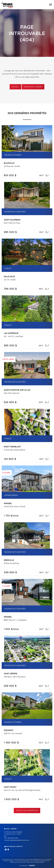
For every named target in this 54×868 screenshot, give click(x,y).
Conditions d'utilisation (18, 862)
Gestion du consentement (36, 862)
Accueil (15, 87)
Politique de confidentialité (40, 861)
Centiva (31, 865)
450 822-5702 (13, 838)
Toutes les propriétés (27, 811)
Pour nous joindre (33, 87)
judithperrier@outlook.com (20, 840)
